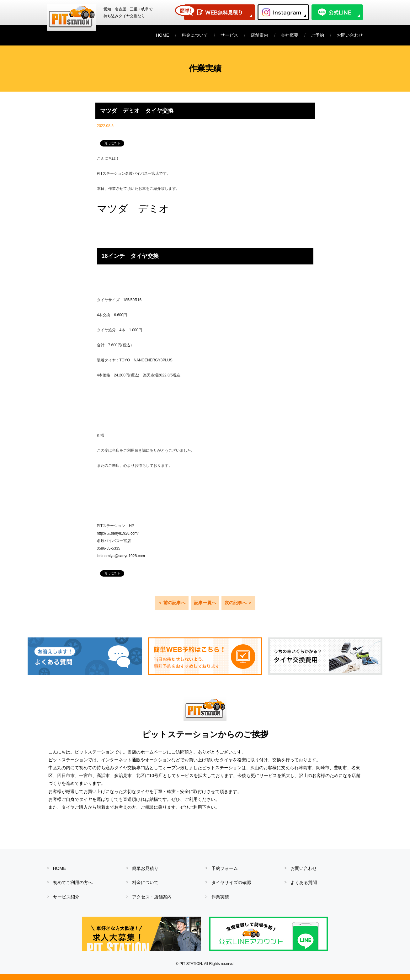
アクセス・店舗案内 (152, 897)
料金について (195, 35)
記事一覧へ (205, 603)
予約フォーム (225, 868)
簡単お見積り (145, 868)
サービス (229, 35)
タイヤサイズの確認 (231, 882)
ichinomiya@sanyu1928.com (121, 556)
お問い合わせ (350, 35)
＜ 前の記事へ (172, 603)
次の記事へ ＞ (238, 603)
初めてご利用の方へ (73, 882)
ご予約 (317, 35)
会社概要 (290, 35)
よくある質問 (304, 882)
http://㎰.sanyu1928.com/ (118, 533)
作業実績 (220, 897)
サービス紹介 (66, 897)
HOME (162, 35)
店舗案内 (259, 35)
